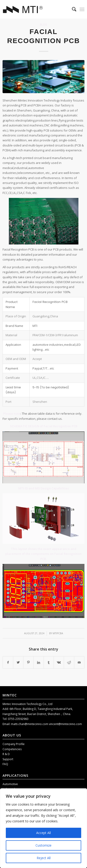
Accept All (43, 833)
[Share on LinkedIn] (39, 662)
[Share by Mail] (79, 662)
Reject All (44, 858)
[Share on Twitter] (18, 662)
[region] (43, 828)
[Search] (72, 9)
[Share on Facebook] (8, 662)
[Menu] (82, 9)
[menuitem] (72, 9)
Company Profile (14, 744)
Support (8, 759)
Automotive (10, 784)
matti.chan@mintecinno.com (30, 724)
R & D (6, 754)
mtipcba (58, 633)
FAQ (5, 764)
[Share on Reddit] (69, 662)
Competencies (12, 749)
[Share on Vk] (59, 662)
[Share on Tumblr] (49, 662)
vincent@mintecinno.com (65, 724)
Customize (43, 845)
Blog (43, 24)
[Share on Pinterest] (28, 662)
